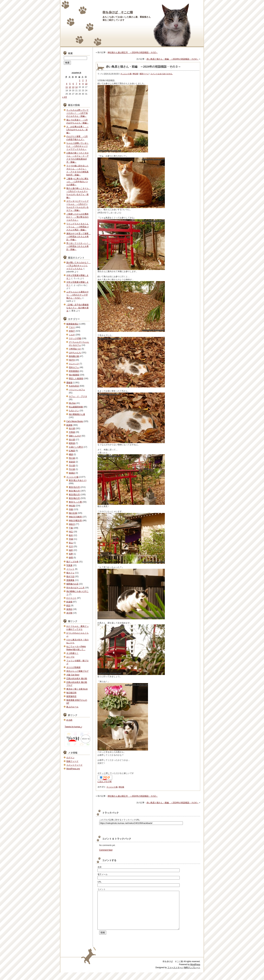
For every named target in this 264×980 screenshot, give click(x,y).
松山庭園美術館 (76, 407)
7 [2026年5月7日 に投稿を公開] (77, 84)
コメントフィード (74, 765)
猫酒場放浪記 (72, 324)
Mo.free (72, 403)
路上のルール (72, 707)
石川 (71, 546)
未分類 (69, 613)
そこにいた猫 (126, 74)
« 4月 (65, 97)
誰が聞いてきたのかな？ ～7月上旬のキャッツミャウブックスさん (78, 266)
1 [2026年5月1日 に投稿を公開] (80, 80)
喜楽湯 (72, 462)
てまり (72, 327)
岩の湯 (72, 440)
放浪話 (69, 609)
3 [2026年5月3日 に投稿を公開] (86, 80)
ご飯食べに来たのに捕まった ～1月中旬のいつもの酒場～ (77, 182)
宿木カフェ (74, 367)
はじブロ (70, 657)
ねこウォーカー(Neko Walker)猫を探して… (76, 648)
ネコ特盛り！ (72, 653)
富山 (71, 543)
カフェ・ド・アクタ (78, 396)
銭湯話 (72, 473)
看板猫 (69, 383)
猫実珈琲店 (71, 696)
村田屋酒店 (74, 371)
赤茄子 (72, 331)
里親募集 (70, 580)
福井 (71, 550)
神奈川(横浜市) (76, 521)
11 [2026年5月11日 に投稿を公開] (67, 87)
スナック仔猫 (75, 338)
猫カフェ (70, 573)
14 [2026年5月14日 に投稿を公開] (76, 87)
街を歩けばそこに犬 (75, 588)
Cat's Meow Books (75, 421)
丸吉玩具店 (74, 386)
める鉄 (69, 720)
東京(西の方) (75, 495)
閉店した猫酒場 (76, 379)
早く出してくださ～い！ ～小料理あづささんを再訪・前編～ (78, 246)
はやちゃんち (75, 353)
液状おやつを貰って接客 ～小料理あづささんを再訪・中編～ (78, 237)
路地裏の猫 (74, 356)
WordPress (195, 972)
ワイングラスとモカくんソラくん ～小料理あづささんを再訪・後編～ (77, 227)
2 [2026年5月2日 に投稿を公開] (83, 80)
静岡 (71, 558)
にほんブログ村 (105, 782)
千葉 (71, 528)
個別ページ (144, 74)
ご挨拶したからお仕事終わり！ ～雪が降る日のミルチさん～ (77, 217)
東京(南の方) (75, 498)
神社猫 (135, 74)
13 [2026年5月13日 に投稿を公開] (73, 87)
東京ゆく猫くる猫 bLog (77, 689)
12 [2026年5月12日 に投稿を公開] (70, 87)
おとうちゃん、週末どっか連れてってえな (77, 628)
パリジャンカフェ (77, 390)
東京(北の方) (75, 487)
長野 (71, 554)
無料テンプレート (192, 975)
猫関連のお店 (72, 584)
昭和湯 (72, 443)
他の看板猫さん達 (77, 414)
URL (100, 882)
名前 (100, 867)
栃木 (71, 535)
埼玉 (71, 532)
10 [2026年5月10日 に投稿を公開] (86, 84)
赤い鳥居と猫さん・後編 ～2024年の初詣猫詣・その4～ (172, 59)
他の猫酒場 (74, 375)
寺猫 (71, 509)
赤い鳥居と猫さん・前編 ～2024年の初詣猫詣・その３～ (143, 67)
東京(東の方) (75, 491)
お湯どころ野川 (76, 447)
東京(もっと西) (76, 502)
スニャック (74, 364)
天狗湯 (72, 432)
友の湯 (72, 428)
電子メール (103, 874)
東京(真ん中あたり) (78, 480)
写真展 (69, 565)
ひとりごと (71, 598)
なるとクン (74, 411)
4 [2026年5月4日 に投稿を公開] (67, 84)
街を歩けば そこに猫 (118, 12)
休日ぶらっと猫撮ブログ (77, 671)
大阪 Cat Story (73, 675)
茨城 (71, 539)
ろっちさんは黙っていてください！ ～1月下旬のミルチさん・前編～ (77, 113)
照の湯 (72, 458)
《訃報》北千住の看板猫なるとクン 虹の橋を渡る (77, 308)
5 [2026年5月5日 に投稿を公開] (70, 84)
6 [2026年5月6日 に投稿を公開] (73, 84)
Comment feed (106, 850)
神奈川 (72, 524)
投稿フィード (72, 761)
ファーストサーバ (175, 975)
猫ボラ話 (70, 577)
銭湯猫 (69, 425)
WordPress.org (73, 769)
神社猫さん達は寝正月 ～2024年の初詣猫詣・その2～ (133, 52)
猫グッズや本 (72, 562)
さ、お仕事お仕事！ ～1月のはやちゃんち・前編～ (77, 130)
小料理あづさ (75, 349)
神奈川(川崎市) (76, 517)
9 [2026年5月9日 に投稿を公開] (83, 84)
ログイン (70, 758)
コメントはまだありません (161, 74)
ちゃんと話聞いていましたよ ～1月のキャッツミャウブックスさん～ (77, 146)
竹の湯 (72, 469)
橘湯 (71, 454)
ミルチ (72, 335)
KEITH (72, 360)
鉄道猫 (69, 602)
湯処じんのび (75, 436)
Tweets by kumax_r (73, 727)
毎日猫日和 (71, 693)
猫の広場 (73, 513)
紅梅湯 (72, 451)
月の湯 (72, 466)
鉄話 (68, 606)
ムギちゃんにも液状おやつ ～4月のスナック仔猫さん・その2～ (77, 295)
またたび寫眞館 (73, 667)
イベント (70, 569)
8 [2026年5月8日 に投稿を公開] (80, 84)
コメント (102, 889)
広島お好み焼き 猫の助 (77, 679)
